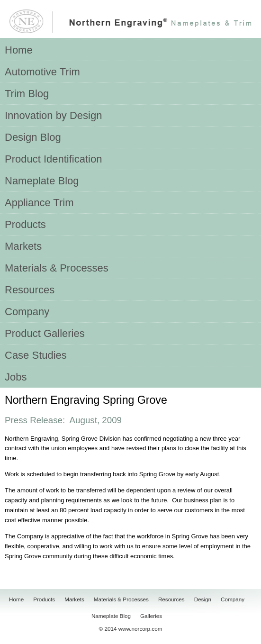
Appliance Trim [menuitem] (39, 203)
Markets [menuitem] (23, 246)
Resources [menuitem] (30, 290)
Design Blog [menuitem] (33, 137)
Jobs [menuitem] (16, 377)
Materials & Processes (121, 599)
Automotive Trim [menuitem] (42, 72)
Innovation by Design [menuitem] (53, 115)
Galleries (151, 616)
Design (203, 599)
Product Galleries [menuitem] (45, 333)
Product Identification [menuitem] (53, 159)
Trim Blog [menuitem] (27, 94)
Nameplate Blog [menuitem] (42, 181)
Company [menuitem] (27, 312)
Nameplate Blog (111, 616)
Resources (171, 599)
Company (233, 599)
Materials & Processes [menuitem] (57, 268)
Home (16, 599)
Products (44, 599)
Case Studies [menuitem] (36, 355)
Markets (74, 599)
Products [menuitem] (25, 224)
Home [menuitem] (19, 50)
